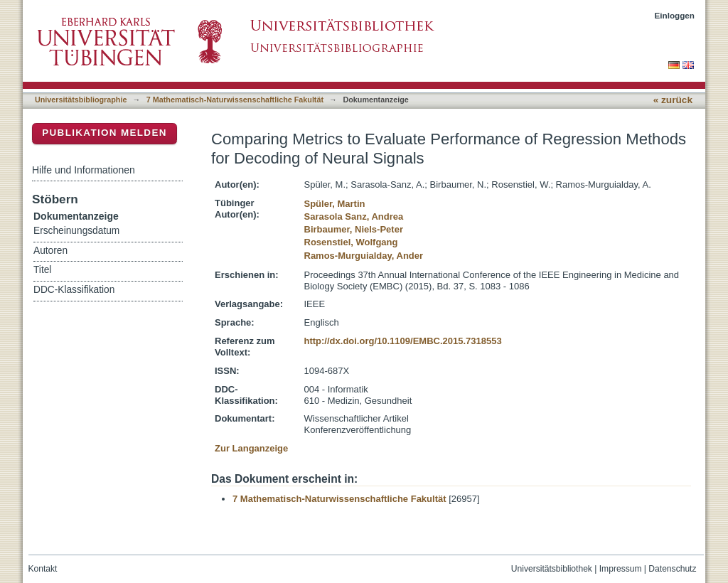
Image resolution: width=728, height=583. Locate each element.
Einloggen (675, 15)
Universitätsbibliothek (552, 569)
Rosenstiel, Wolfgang (351, 242)
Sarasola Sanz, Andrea (354, 216)
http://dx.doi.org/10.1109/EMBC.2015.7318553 (403, 341)
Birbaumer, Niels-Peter (354, 229)
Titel (42, 270)
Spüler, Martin (335, 204)
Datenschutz (672, 569)
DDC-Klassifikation (74, 290)
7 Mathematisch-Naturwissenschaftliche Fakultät (235, 100)
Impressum (621, 569)
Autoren (50, 251)
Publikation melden (105, 133)
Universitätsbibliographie (81, 100)
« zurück (673, 100)
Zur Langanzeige (251, 448)
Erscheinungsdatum (76, 231)
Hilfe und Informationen (84, 170)
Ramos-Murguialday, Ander (364, 256)
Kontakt (43, 569)
